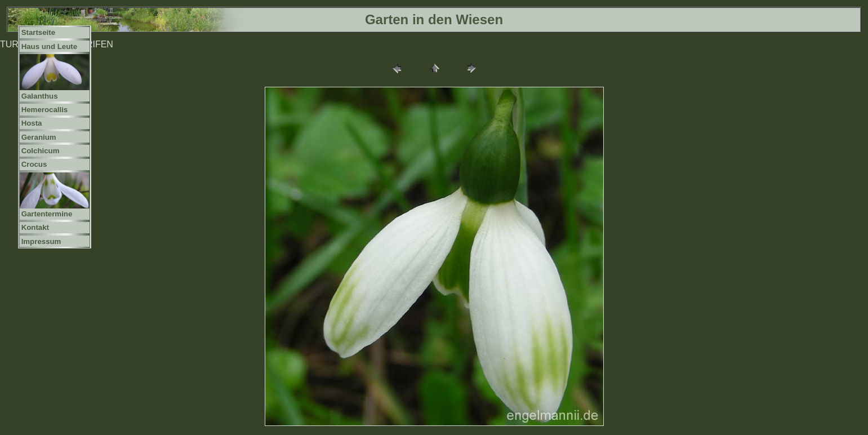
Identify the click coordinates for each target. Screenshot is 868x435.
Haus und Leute (50, 46)
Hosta (32, 123)
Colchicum (41, 151)
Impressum (41, 241)
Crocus (34, 164)
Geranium (39, 137)
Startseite (38, 32)
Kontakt (35, 227)
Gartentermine (47, 214)
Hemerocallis (45, 110)
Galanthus (40, 96)
